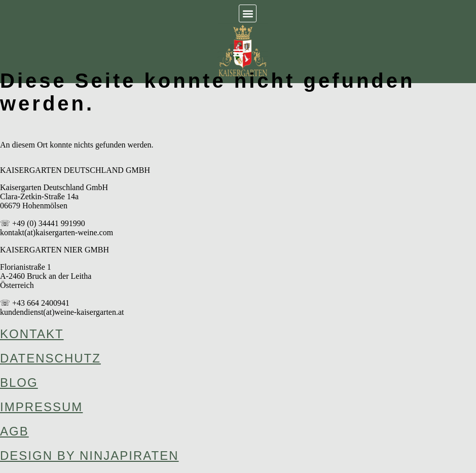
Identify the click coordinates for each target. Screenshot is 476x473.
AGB (14, 431)
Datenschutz (50, 358)
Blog (19, 383)
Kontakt (32, 334)
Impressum (41, 407)
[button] (248, 13)
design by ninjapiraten (89, 456)
